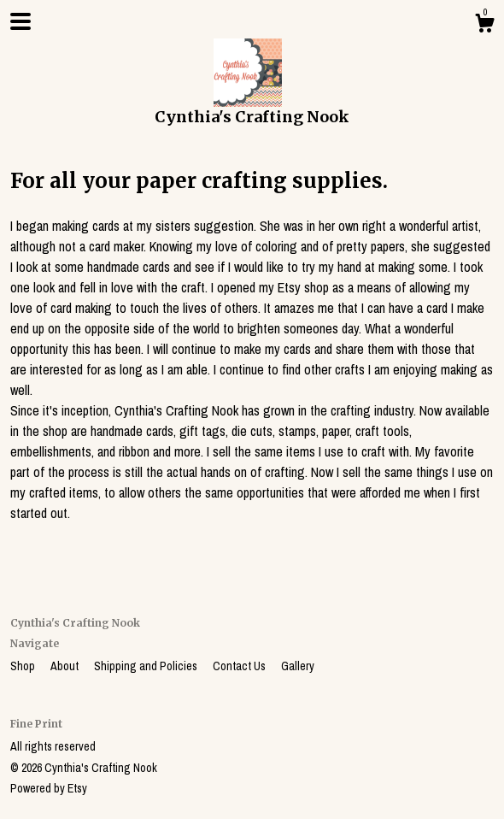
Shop (24, 666)
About (66, 666)
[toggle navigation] (21, 21)
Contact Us (240, 666)
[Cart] (484, 26)
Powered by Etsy (49, 788)
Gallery (298, 666)
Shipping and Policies (147, 666)
